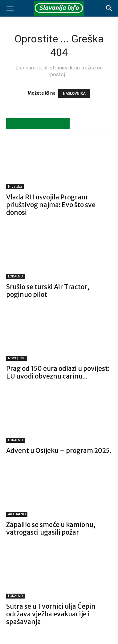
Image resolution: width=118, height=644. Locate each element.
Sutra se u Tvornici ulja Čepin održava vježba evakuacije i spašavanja (51, 614)
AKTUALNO (17, 514)
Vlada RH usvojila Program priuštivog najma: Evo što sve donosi (51, 205)
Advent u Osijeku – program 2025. (59, 451)
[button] (10, 8)
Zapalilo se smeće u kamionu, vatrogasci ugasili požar (51, 528)
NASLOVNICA (74, 93)
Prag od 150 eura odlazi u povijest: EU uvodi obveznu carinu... (58, 372)
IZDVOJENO (17, 358)
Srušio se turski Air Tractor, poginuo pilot (48, 291)
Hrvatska (15, 187)
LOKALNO (15, 276)
